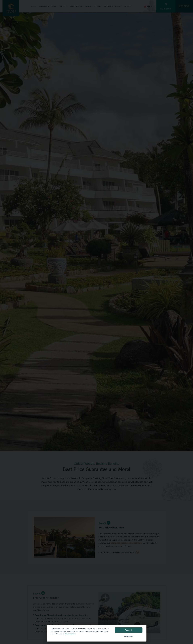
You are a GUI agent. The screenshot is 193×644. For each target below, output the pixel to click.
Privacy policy (70, 634)
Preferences (129, 636)
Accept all (129, 630)
